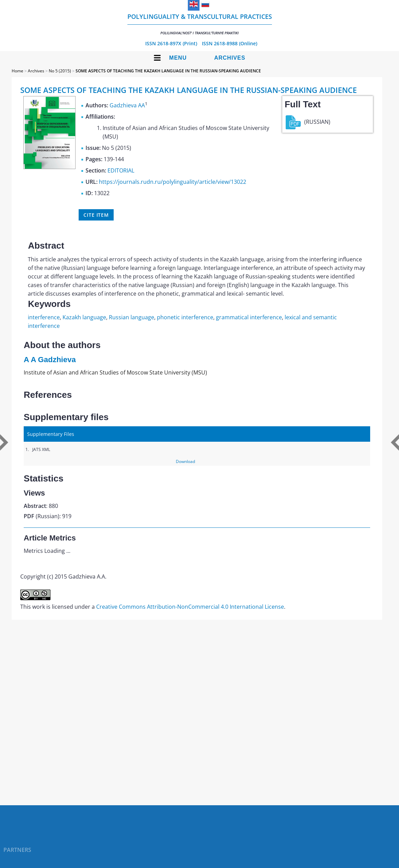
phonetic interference (185, 317)
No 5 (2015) (60, 71)
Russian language (132, 317)
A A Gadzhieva (50, 360)
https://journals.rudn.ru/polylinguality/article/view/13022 (173, 182)
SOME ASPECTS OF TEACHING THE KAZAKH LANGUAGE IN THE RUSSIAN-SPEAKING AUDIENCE (168, 71)
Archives (230, 58)
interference (44, 317)
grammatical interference (249, 317)
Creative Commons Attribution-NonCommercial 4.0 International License (190, 607)
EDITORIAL (121, 170)
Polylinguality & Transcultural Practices (200, 24)
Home (18, 71)
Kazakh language (84, 317)
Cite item (96, 215)
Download (185, 461)
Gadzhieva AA (127, 105)
